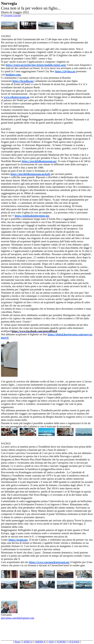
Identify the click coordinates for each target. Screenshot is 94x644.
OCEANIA (74, 642)
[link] (36, 65)
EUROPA (61, 642)
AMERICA (40, 642)
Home (18, 642)
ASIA (51, 642)
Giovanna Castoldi (12, 16)
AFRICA (28, 642)
